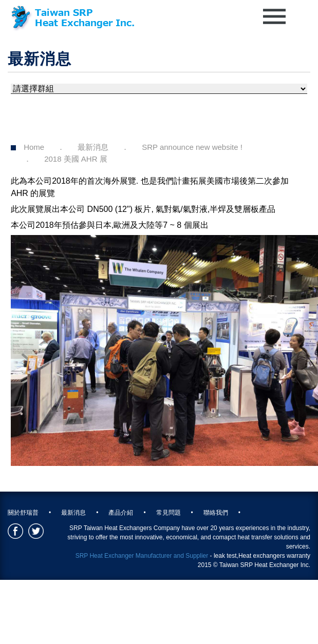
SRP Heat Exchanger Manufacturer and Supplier (142, 556)
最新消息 (93, 147)
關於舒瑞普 (23, 513)
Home (34, 147)
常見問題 (169, 513)
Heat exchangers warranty (274, 556)
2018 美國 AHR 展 (76, 159)
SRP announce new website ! (192, 147)
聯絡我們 (216, 513)
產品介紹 (121, 513)
